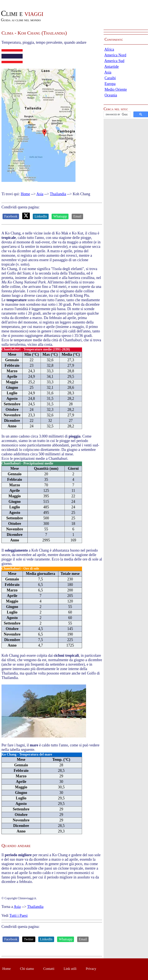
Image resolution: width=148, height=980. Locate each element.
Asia (40, 194)
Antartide (112, 67)
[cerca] (117, 114)
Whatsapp (60, 216)
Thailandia (58, 194)
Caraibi (110, 78)
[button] (126, 114)
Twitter (29, 939)
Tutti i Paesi (18, 916)
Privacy (91, 969)
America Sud (114, 61)
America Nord (115, 55)
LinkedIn (41, 216)
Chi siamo (27, 969)
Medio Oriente (116, 89)
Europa (110, 84)
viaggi (22, 13)
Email (77, 216)
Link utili (70, 969)
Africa (109, 49)
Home (25, 194)
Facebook (11, 216)
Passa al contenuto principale (22, 2)
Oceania (111, 95)
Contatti (49, 969)
